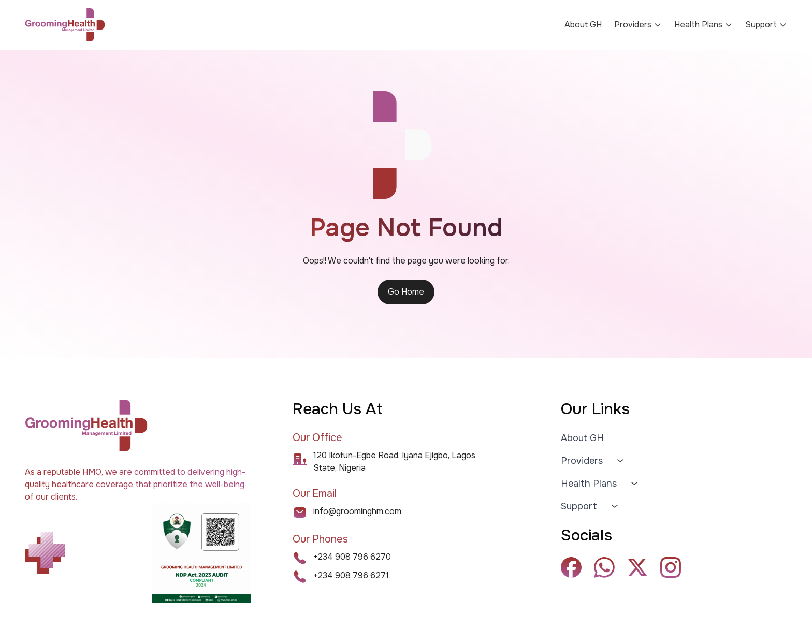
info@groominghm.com (357, 511)
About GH (583, 25)
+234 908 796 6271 (351, 575)
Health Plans (704, 25)
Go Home (406, 292)
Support (579, 506)
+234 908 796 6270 (352, 557)
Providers (638, 25)
